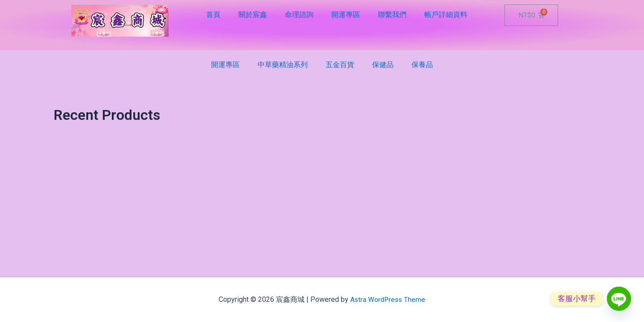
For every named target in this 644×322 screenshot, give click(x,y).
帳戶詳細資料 (446, 15)
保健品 (383, 65)
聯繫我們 (392, 15)
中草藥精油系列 (283, 65)
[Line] (619, 299)
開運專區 (346, 15)
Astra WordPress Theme (388, 299)
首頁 (213, 15)
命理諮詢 (299, 15)
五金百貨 (340, 65)
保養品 (422, 65)
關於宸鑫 (253, 15)
